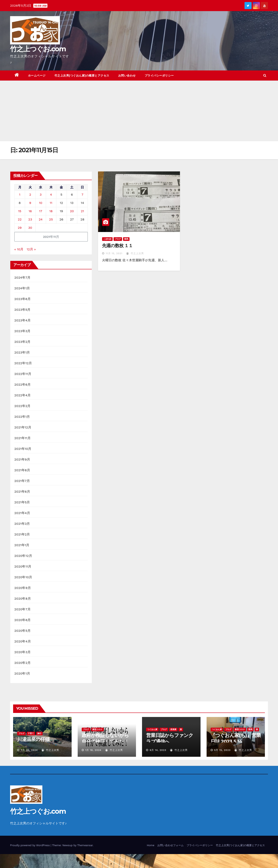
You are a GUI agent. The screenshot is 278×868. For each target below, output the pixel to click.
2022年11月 (23, 374)
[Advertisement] (139, 111)
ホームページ (37, 76)
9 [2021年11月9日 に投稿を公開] (30, 203)
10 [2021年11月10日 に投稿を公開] (41, 203)
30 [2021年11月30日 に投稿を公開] (30, 228)
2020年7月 (22, 609)
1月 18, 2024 (93, 750)
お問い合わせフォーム (170, 845)
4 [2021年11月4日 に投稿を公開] (51, 195)
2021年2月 (22, 534)
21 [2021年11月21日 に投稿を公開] (83, 211)
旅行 (39, 733)
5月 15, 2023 (222, 750)
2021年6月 (22, 492)
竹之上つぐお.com (38, 49)
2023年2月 (22, 342)
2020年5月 (22, 631)
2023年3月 (22, 331)
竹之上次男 (135, 253)
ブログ (118, 239)
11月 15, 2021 (114, 253)
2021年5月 (22, 502)
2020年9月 (23, 588)
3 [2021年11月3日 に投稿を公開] (41, 195)
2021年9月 (22, 459)
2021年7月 (22, 481)
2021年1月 (22, 545)
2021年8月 (22, 470)
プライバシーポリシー (159, 76)
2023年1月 (22, 352)
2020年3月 (22, 652)
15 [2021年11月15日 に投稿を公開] (20, 211)
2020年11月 (23, 566)
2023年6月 (22, 299)
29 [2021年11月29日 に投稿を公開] (20, 228)
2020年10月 (23, 577)
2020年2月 (22, 663)
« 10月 (19, 249)
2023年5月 (22, 310)
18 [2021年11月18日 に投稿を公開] (51, 211)
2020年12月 (23, 556)
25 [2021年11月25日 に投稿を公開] (51, 219)
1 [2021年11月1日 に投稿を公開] (20, 195)
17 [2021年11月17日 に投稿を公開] (41, 211)
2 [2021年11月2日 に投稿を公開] (30, 195)
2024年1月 (22, 288)
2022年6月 (22, 385)
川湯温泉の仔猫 (33, 739)
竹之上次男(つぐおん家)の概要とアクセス (82, 76)
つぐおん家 (152, 729)
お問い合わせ (127, 76)
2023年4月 (22, 320)
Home (151, 845)
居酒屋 (173, 729)
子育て (31, 733)
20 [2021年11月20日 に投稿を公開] (72, 211)
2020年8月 (23, 599)
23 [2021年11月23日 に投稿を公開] (30, 219)
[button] (265, 75)
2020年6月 (23, 620)
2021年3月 (22, 524)
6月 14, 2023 (158, 750)
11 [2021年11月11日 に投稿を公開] (51, 203)
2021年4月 (22, 513)
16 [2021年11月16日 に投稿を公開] (30, 211)
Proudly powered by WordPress (30, 845)
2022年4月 (22, 395)
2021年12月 (23, 427)
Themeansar (85, 845)
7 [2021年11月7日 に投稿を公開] (82, 195)
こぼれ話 (107, 239)
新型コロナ (97, 729)
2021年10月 (23, 449)
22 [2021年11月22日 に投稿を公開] (20, 219)
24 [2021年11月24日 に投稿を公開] (41, 219)
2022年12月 (23, 363)
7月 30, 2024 (29, 750)
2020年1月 (22, 673)
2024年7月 (22, 278)
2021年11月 (22, 438)
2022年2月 (22, 406)
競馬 (126, 239)
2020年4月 (23, 641)
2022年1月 (22, 417)
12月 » (31, 249)
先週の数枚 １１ (117, 246)
